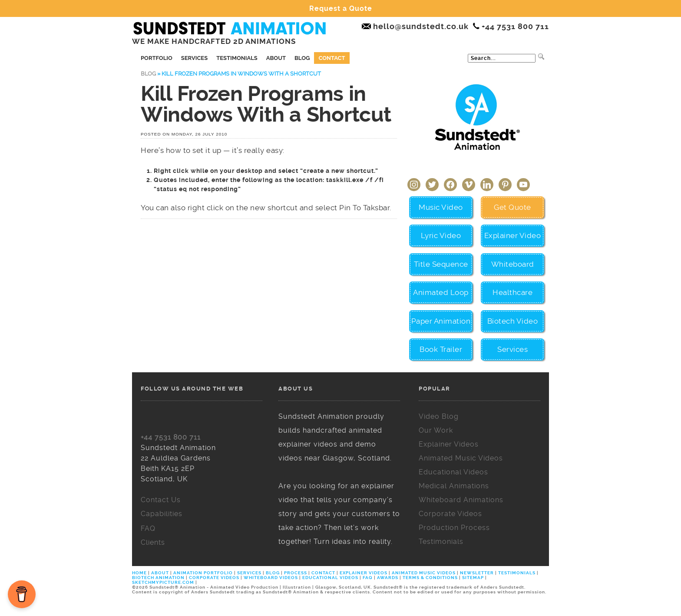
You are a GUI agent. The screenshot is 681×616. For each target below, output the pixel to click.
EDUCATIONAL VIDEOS (330, 578)
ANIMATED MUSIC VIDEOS (424, 573)
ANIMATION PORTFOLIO (204, 573)
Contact (332, 58)
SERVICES (249, 573)
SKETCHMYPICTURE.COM (164, 582)
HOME (140, 573)
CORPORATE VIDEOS (214, 578)
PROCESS (296, 573)
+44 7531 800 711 (171, 437)
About (276, 58)
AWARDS (388, 578)
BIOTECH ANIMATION (159, 578)
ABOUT (160, 573)
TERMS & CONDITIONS (430, 578)
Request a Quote (341, 8)
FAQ (368, 578)
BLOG (273, 573)
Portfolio (157, 58)
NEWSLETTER (477, 573)
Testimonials (237, 58)
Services (194, 58)
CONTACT (323, 573)
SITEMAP (473, 578)
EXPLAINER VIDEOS (364, 573)
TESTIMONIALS (517, 573)
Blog (302, 58)
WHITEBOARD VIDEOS (271, 578)
